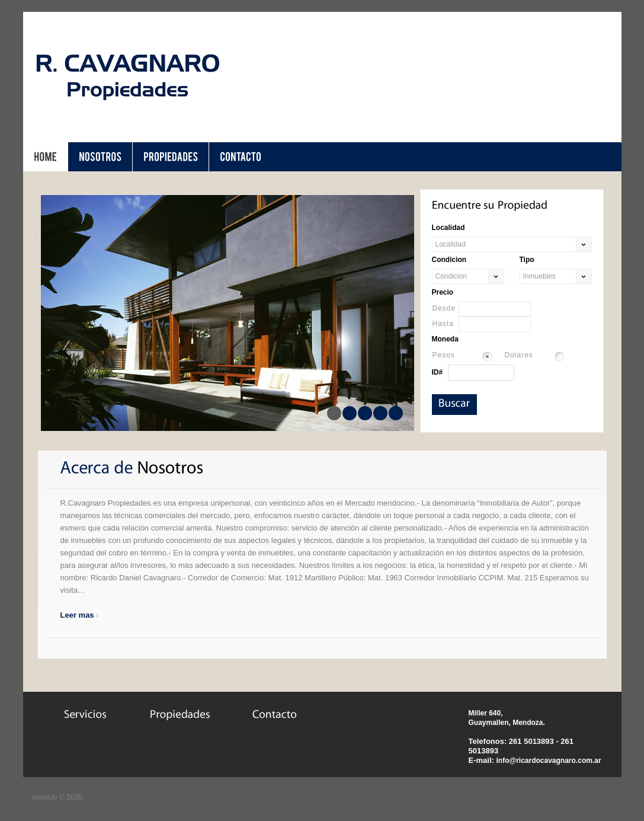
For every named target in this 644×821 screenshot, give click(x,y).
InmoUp (45, 797)
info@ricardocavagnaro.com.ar (548, 761)
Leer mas (77, 615)
